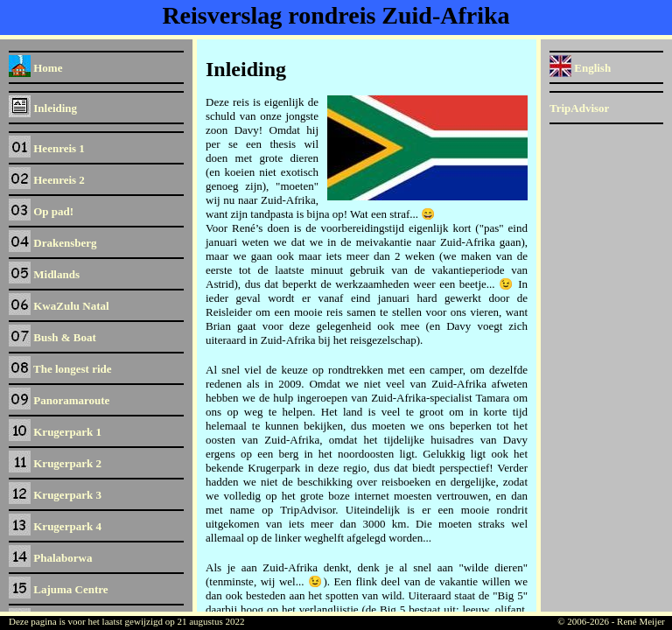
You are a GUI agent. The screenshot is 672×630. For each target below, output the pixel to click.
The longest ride (60, 369)
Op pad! (41, 211)
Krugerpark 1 (55, 432)
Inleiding (43, 108)
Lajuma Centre (59, 589)
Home (35, 68)
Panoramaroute (59, 400)
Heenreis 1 (47, 148)
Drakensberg (52, 243)
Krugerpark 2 (55, 463)
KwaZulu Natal (59, 306)
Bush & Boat (52, 337)
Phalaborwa (50, 558)
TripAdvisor (579, 108)
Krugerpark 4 (55, 526)
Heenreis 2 (47, 180)
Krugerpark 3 (55, 495)
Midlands (44, 274)
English (580, 68)
